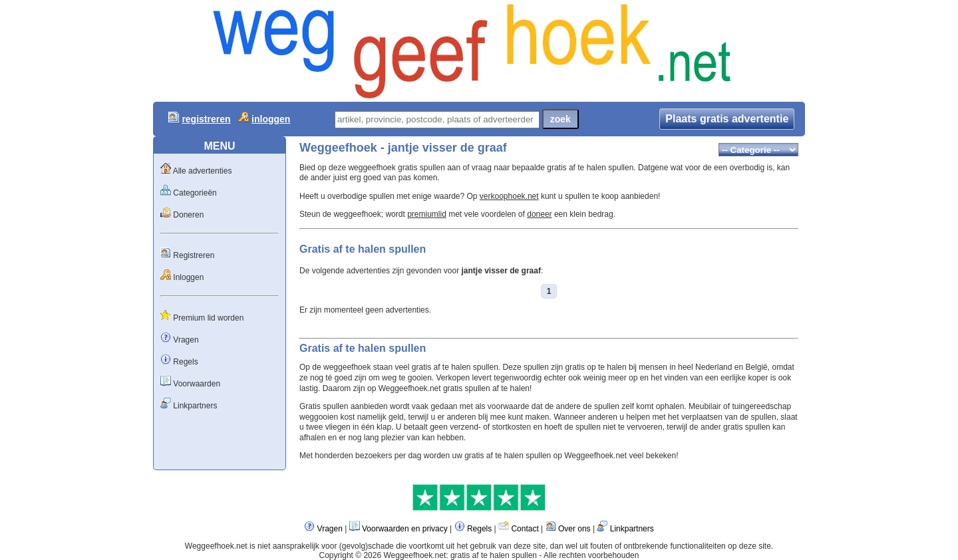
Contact (525, 529)
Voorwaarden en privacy (405, 529)
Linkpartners (195, 406)
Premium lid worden (208, 318)
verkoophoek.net (509, 196)
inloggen (271, 119)
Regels (185, 362)
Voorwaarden (197, 384)
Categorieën (195, 193)
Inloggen (188, 277)
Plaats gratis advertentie (727, 119)
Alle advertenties (203, 171)
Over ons (574, 529)
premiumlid (427, 214)
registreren (206, 119)
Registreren (194, 255)
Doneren (188, 215)
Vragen (186, 340)
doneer (539, 214)
